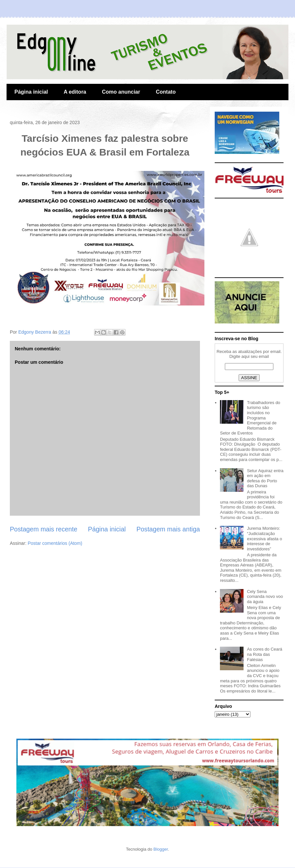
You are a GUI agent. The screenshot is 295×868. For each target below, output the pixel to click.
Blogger (161, 849)
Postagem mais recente (44, 529)
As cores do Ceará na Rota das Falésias (265, 654)
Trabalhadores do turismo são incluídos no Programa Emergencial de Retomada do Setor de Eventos (250, 418)
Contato (166, 92)
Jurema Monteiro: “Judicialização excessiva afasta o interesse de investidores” (264, 538)
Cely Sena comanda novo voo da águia (265, 597)
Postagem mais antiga (168, 529)
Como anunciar (121, 92)
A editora (75, 92)
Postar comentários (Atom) (55, 543)
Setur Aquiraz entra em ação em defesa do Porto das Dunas (265, 478)
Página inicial (31, 92)
